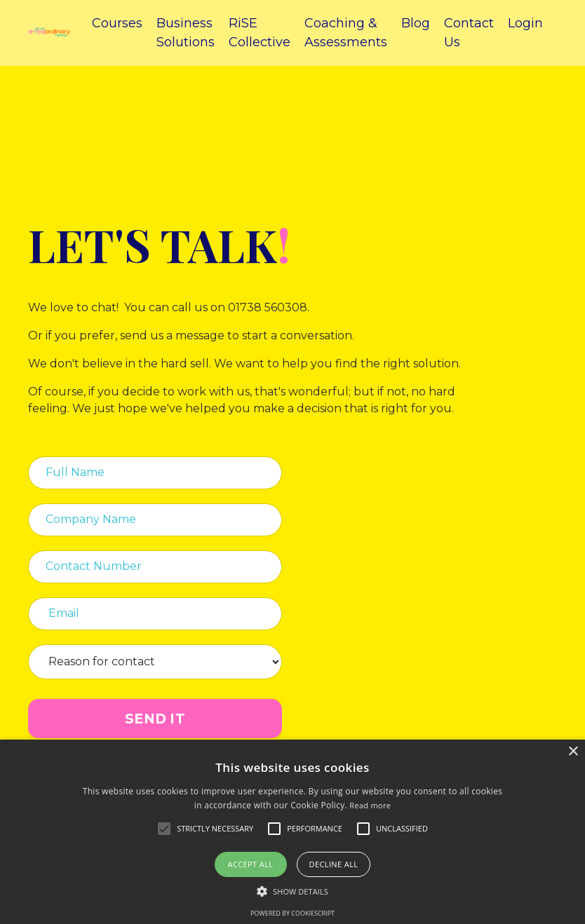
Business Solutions (186, 33)
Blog (416, 23)
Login (525, 23)
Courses (117, 23)
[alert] (292, 832)
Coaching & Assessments (346, 33)
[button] (292, 891)
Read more (370, 805)
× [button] (573, 752)
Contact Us (469, 33)
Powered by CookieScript (292, 913)
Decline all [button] (334, 864)
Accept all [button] (251, 864)
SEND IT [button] (155, 719)
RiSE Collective (260, 33)
